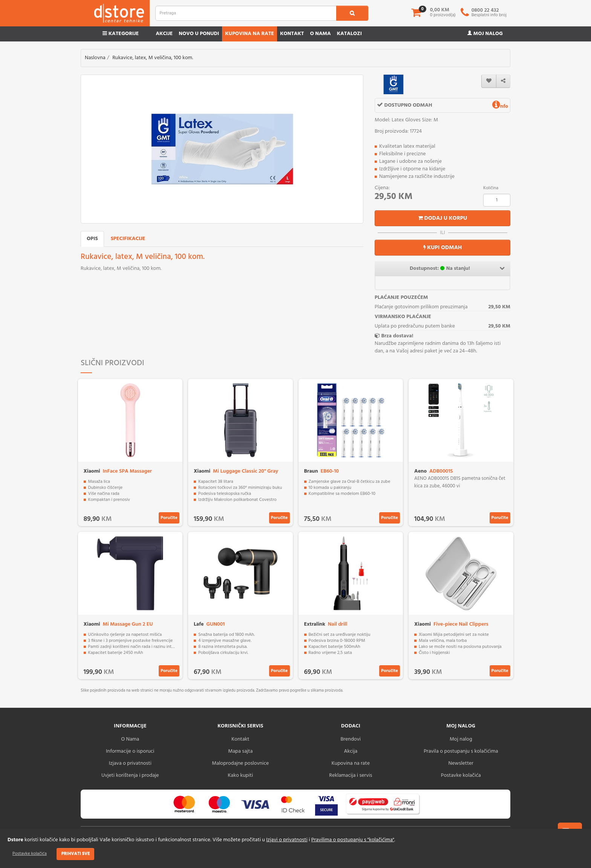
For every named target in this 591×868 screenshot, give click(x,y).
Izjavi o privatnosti (287, 840)
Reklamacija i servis (351, 775)
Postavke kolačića (30, 854)
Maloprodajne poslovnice (240, 763)
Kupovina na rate (250, 34)
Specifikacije (128, 239)
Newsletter (461, 763)
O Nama (130, 739)
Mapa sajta (240, 751)
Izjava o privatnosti (130, 763)
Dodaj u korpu (443, 218)
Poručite (169, 518)
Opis (92, 239)
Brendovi (351, 739)
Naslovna (95, 58)
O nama (320, 34)
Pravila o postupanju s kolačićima (461, 751)
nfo (500, 106)
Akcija (351, 751)
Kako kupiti (240, 775)
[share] (503, 81)
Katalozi (349, 34)
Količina (491, 188)
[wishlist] (489, 81)
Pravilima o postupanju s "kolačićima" (353, 840)
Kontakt (292, 34)
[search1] (352, 13)
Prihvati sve (75, 854)
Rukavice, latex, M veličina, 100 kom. (153, 58)
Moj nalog (485, 34)
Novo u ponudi (199, 34)
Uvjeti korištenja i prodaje (130, 775)
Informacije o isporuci (130, 751)
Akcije (164, 34)
